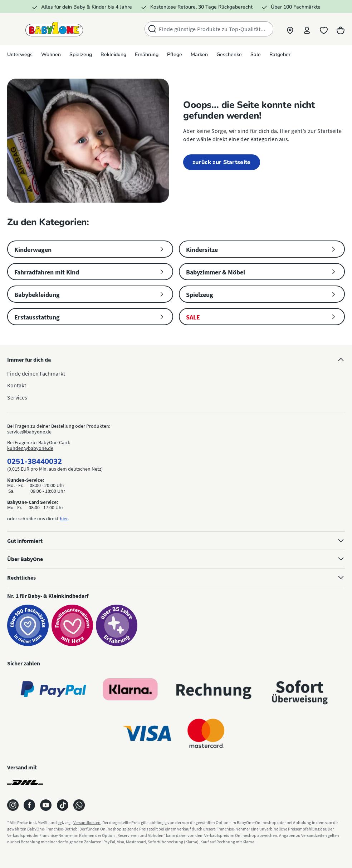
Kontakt (17, 385)
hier (64, 519)
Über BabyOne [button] (176, 558)
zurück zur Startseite (222, 162)
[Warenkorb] (341, 29)
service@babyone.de (29, 432)
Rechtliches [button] (176, 577)
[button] (289, 29)
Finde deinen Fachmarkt (36, 373)
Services (17, 397)
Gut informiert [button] (176, 540)
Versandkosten (87, 822)
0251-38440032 (35, 462)
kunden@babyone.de (30, 448)
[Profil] (306, 29)
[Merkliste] (323, 29)
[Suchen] (151, 29)
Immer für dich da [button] (176, 359)
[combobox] (214, 29)
